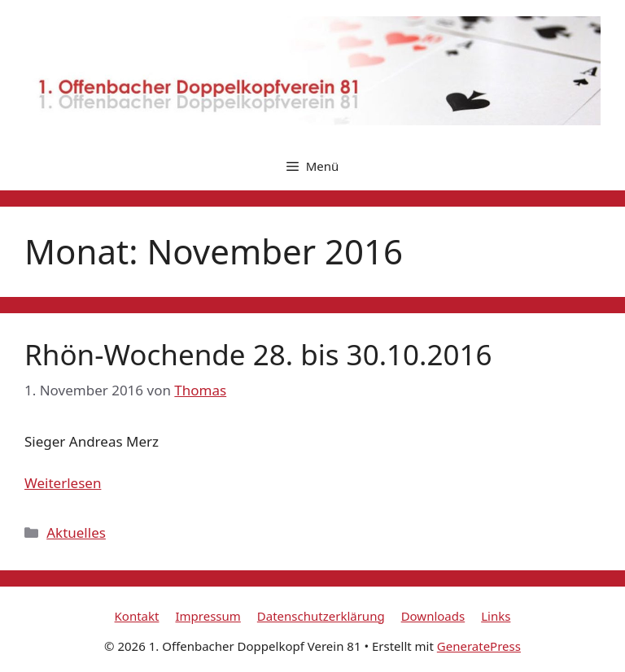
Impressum (208, 616)
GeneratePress (479, 646)
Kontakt (137, 616)
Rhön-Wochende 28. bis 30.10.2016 (258, 354)
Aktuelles (76, 532)
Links (496, 616)
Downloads (433, 616)
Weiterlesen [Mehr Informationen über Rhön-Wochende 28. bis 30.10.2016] (63, 483)
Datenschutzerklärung (321, 616)
